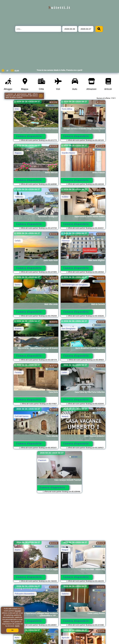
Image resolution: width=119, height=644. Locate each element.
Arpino (18, 550)
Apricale (65, 638)
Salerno (65, 594)
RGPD (17, 626)
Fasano (18, 372)
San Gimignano (69, 328)
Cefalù (18, 241)
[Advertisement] (59, 518)
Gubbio (65, 197)
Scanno (18, 328)
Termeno (19, 197)
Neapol (65, 416)
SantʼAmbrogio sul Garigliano (75, 285)
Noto (17, 638)
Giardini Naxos (68, 153)
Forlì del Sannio (22, 416)
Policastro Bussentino (24, 594)
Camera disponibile (29, 136)
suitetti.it (59, 7)
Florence (66, 241)
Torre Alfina (67, 109)
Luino (64, 372)
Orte (17, 109)
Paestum (42, 460)
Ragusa (18, 153)
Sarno (17, 285)
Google (18, 611)
